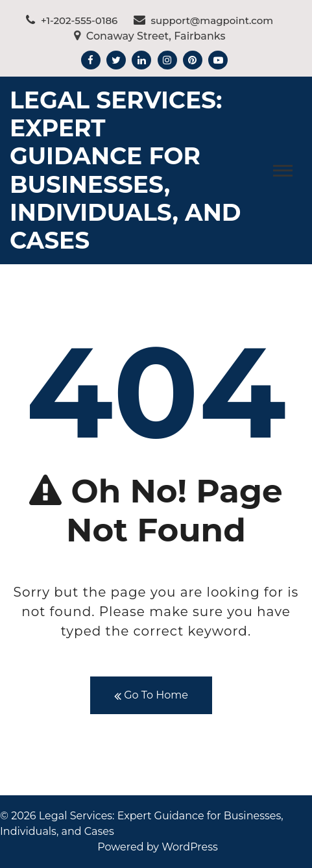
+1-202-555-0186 (72, 20)
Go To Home (151, 696)
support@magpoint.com (204, 20)
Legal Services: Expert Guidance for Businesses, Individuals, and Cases (126, 170)
